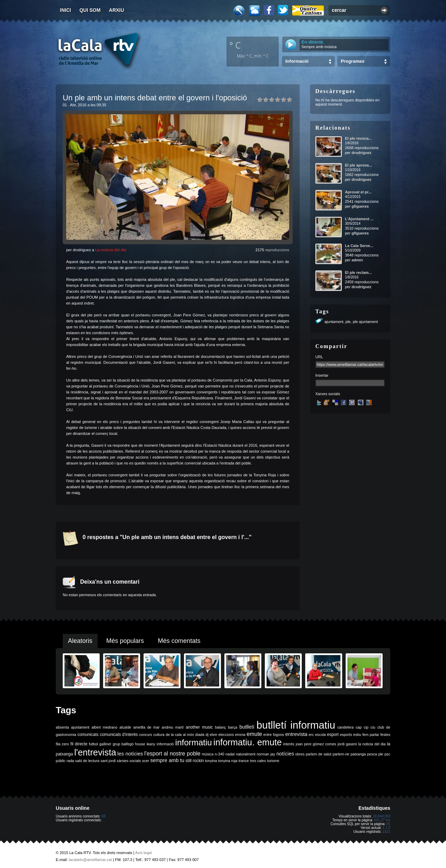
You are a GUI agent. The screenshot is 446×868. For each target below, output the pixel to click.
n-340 (219, 754)
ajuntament (334, 322)
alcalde (125, 727)
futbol (93, 744)
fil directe (79, 744)
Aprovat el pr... (358, 192)
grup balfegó (123, 744)
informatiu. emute (247, 742)
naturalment (246, 754)
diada (200, 735)
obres (300, 754)
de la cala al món (180, 735)
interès (289, 744)
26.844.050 (382, 816)
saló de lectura (87, 761)
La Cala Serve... (359, 246)
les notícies (130, 754)
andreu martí (173, 727)
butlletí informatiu (296, 725)
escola (320, 735)
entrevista (297, 734)
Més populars (125, 641)
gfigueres (360, 206)
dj (207, 735)
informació (165, 744)
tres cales (258, 761)
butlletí (247, 727)
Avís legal (144, 853)
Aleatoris (80, 641)
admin (357, 260)
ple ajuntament (365, 322)
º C (235, 45)
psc (387, 754)
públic (61, 761)
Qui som (90, 10)
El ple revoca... (358, 138)
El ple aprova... (359, 165)
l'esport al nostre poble (172, 754)
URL (319, 357)
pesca (372, 754)
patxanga (358, 754)
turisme (273, 761)
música (208, 754)
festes (385, 735)
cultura (159, 735)
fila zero (62, 744)
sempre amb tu (167, 760)
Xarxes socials (328, 394)
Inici (66, 10)
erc (311, 735)
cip (366, 727)
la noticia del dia (372, 744)
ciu (373, 727)
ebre (213, 735)
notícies (285, 754)
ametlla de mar (146, 727)
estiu (357, 735)
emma (240, 735)
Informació (297, 61)
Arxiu (117, 10)
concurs (145, 735)
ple (348, 322)
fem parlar (371, 735)
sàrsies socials (129, 761)
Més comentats (179, 641)
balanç (220, 727)
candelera (345, 727)
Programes (353, 61)
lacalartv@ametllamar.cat (90, 860)
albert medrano (105, 727)
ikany (151, 744)
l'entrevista (95, 752)
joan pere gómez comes (316, 744)
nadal (230, 754)
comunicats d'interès (119, 735)
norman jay (266, 754)
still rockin (195, 761)
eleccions (226, 735)
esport (333, 735)
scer (146, 761)
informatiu (194, 742)
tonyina (211, 761)
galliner (105, 744)
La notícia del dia (111, 250)
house (140, 744)
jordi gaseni (347, 744)
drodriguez (362, 153)
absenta (62, 727)
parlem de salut (319, 754)
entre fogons (274, 735)
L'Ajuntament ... (359, 219)
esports (346, 735)
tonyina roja (228, 761)
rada (70, 761)
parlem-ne (341, 754)
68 (103, 816)
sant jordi (108, 761)
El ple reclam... (358, 272)
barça (233, 727)
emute (254, 734)
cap (359, 727)
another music (199, 727)
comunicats (88, 735)
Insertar (322, 375)
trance (244, 761)
